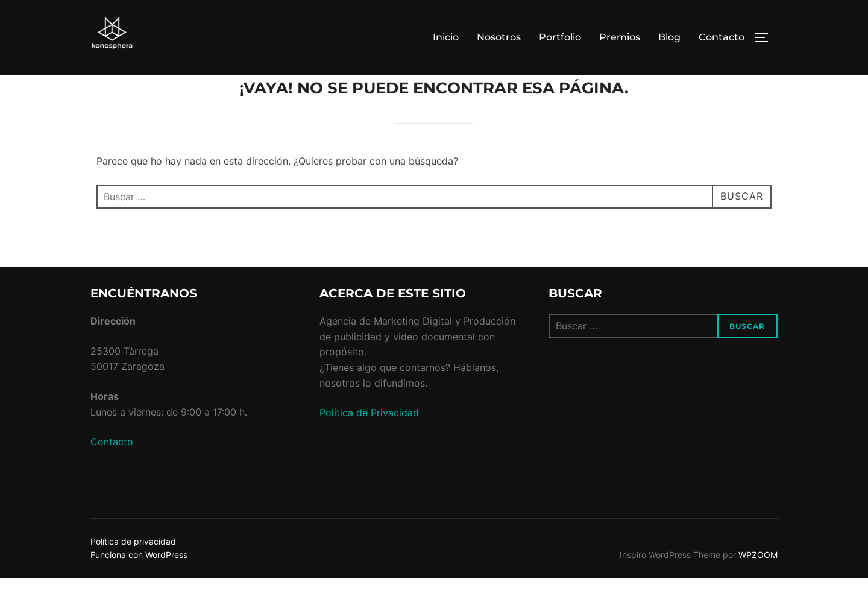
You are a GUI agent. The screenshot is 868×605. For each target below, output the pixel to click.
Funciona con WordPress (139, 582)
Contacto (722, 37)
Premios (620, 37)
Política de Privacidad (369, 440)
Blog (669, 37)
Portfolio (560, 37)
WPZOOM (758, 582)
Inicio (446, 37)
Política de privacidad (133, 568)
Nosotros (499, 37)
